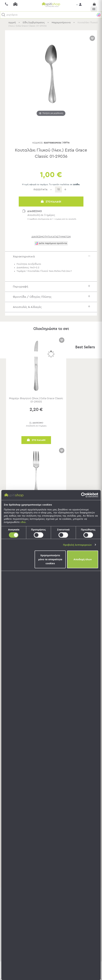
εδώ (23, 522)
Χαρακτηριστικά (52, 256)
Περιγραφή (52, 287)
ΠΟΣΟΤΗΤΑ (41, 190)
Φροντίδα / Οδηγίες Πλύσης (52, 297)
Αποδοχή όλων (83, 559)
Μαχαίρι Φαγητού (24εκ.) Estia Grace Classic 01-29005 (36, 400)
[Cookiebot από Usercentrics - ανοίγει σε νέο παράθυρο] (84, 495)
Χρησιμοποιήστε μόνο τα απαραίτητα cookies (50, 559)
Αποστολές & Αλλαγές (52, 307)
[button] (3, 15)
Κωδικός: (38, 143)
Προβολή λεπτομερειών (77, 545)
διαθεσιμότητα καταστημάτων (51, 237)
